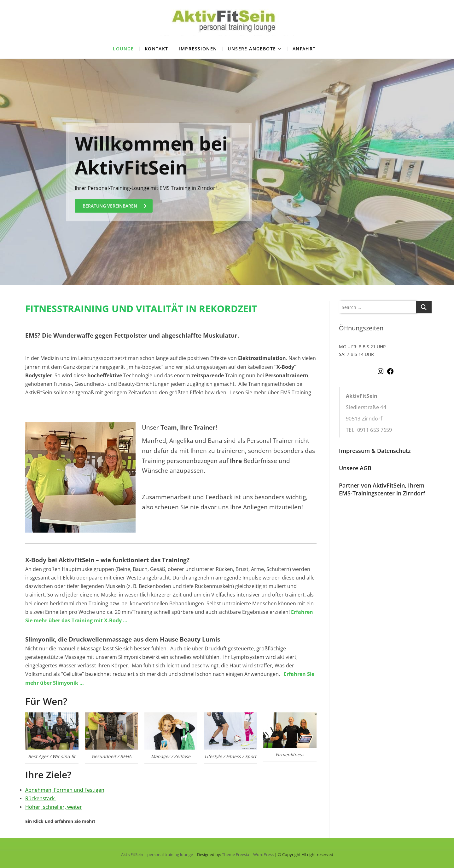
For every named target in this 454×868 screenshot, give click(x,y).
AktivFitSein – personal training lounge (157, 854)
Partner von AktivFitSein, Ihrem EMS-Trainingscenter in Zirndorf (382, 489)
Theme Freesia (236, 854)
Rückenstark (40, 798)
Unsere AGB (355, 468)
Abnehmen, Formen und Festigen (65, 790)
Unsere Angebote (252, 49)
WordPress (263, 854)
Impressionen (198, 49)
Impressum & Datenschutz (375, 451)
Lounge (123, 49)
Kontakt (157, 49)
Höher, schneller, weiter (54, 807)
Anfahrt (304, 49)
